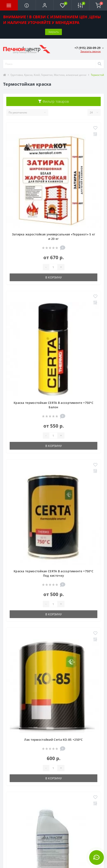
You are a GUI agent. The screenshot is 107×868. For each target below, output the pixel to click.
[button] (45, 5)
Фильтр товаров (53, 101)
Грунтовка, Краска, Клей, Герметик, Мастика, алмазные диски (48, 75)
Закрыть (53, 32)
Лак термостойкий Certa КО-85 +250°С (53, 740)
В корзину (54, 277)
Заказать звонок (91, 51)
